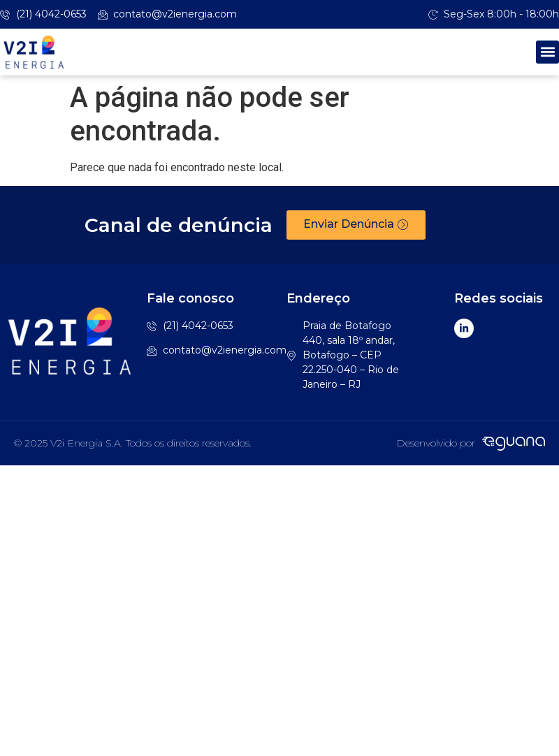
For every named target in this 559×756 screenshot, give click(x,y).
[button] (547, 52)
